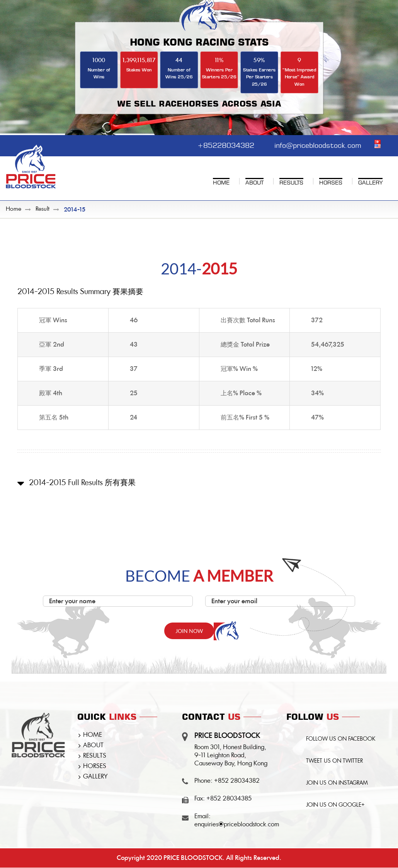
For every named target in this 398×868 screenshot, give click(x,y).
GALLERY (95, 777)
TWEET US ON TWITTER (335, 762)
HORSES (95, 767)
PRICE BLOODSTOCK (193, 858)
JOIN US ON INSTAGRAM (337, 785)
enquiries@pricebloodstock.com (237, 825)
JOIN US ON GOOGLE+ (336, 807)
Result (43, 210)
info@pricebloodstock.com (317, 145)
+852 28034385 (229, 799)
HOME (93, 736)
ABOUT (93, 746)
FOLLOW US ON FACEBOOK (341, 740)
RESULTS (95, 756)
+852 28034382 (237, 782)
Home (14, 210)
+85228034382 (224, 145)
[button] (199, 490)
